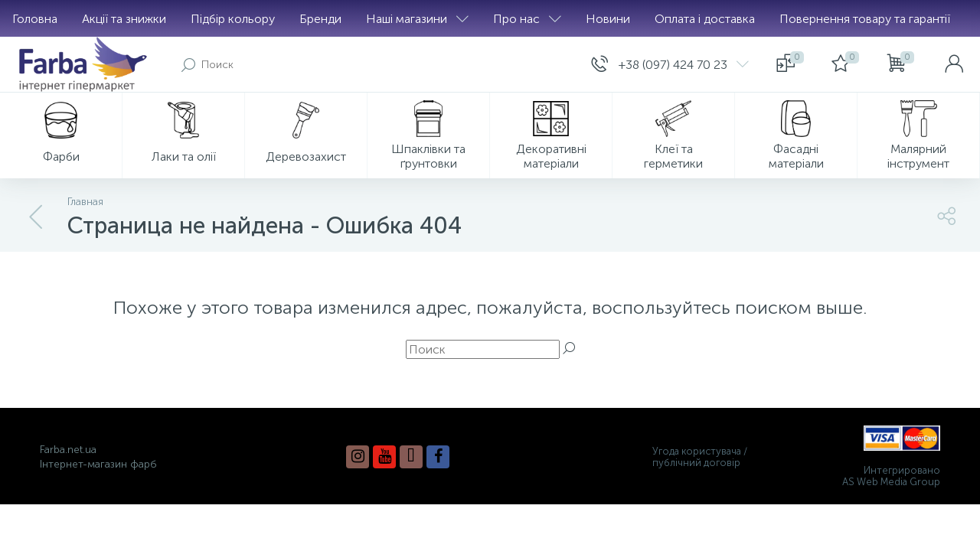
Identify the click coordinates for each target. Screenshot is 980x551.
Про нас (527, 19)
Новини (608, 19)
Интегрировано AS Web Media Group (891, 476)
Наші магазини (417, 19)
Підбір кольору (233, 19)
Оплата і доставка (705, 19)
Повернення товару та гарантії (865, 19)
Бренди (320, 19)
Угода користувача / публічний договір (700, 457)
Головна (35, 19)
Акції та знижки (124, 19)
